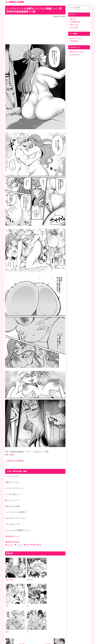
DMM (12, 455)
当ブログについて (76, 38)
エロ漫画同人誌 (75, 22)
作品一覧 (73, 19)
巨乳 (39, 545)
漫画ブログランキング (77, 52)
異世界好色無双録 (13, 542)
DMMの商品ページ (12, 536)
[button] (88, 8)
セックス (19, 545)
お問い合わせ (74, 41)
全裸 (33, 545)
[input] (79, 8)
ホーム (47, 629)
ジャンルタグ (74, 27)
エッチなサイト (75, 54)
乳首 (26, 545)
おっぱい (9, 545)
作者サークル (74, 24)
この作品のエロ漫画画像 (14, 461)
